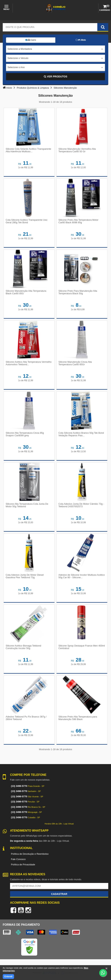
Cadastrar (59, 894)
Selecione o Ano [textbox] (16, 67)
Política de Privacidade (23, 865)
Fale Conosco (18, 859)
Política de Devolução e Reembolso (30, 854)
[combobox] (55, 49)
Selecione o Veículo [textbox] (18, 58)
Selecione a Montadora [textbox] (20, 49)
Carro (31, 40)
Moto (81, 40)
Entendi (8, 977)
